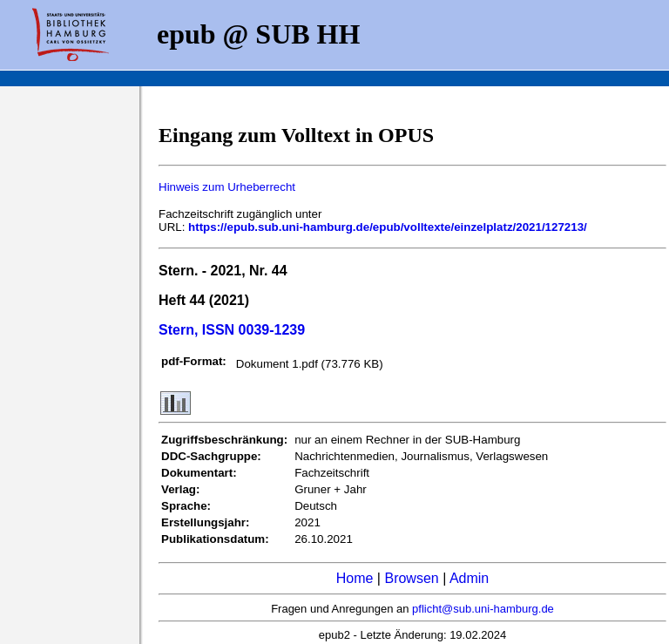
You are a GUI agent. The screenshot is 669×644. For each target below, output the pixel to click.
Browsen (411, 578)
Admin (469, 578)
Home (355, 578)
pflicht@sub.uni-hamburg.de (483, 609)
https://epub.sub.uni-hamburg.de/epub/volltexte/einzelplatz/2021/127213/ (388, 227)
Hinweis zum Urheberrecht (227, 187)
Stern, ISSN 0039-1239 (232, 330)
